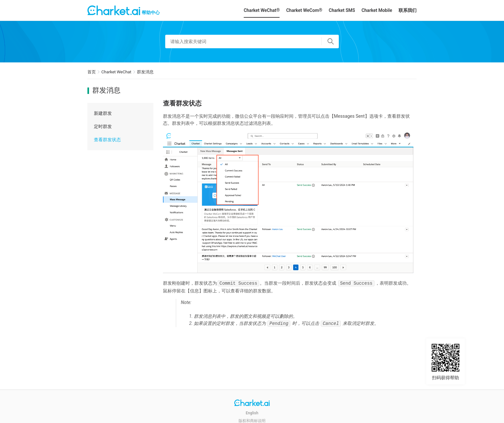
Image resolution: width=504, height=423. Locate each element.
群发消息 (145, 72)
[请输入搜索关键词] (252, 41)
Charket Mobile (377, 10)
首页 (92, 72)
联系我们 (408, 10)
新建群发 (103, 113)
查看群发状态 (107, 140)
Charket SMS (342, 10)
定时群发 (103, 126)
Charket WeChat (116, 72)
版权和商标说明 (252, 421)
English (252, 413)
